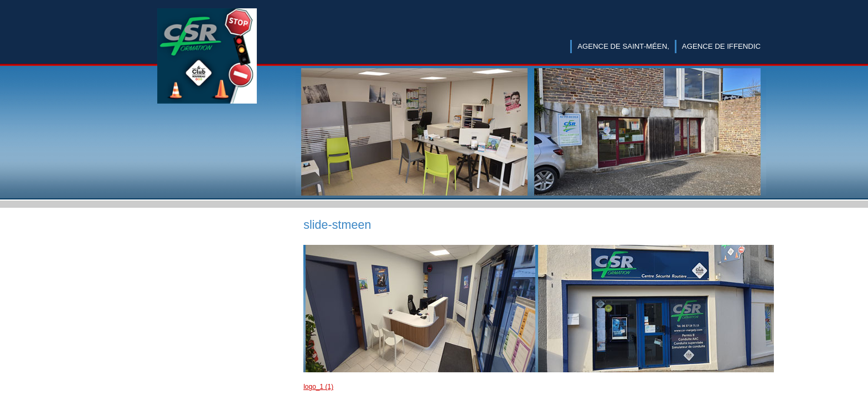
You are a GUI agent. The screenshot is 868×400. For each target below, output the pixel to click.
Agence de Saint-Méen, (623, 46)
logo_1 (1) (318, 387)
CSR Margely (207, 68)
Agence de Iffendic (721, 46)
